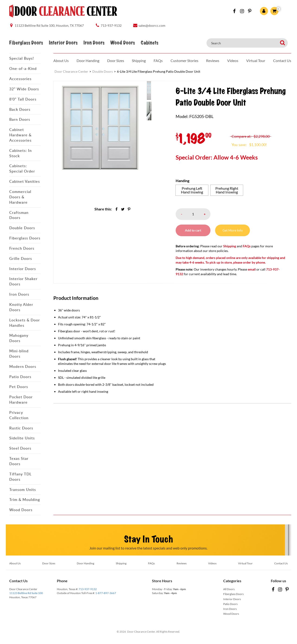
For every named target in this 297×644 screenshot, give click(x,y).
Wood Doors (123, 43)
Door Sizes (116, 60)
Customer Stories (184, 60)
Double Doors (22, 228)
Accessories (20, 79)
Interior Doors (63, 43)
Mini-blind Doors (19, 354)
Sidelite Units (22, 438)
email (252, 269)
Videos (233, 60)
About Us (61, 60)
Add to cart (193, 230)
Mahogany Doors (19, 338)
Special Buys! (22, 58)
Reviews (213, 60)
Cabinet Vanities (25, 181)
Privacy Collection (19, 415)
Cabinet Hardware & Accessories (20, 135)
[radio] (192, 190)
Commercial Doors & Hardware (20, 197)
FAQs (158, 60)
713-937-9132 (88, 589)
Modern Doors (23, 366)
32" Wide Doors (24, 89)
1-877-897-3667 (106, 593)
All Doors (229, 589)
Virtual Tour (256, 60)
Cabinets (150, 43)
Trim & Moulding (25, 500)
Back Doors (20, 109)
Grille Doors (21, 258)
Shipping (139, 60)
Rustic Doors (21, 428)
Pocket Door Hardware (21, 400)
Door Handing (88, 60)
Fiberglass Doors (26, 43)
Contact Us (282, 60)
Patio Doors (20, 377)
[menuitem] (156, 90)
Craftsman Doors (19, 215)
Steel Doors (20, 448)
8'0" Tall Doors (23, 99)
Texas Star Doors (19, 461)
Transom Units (23, 490)
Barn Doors (20, 119)
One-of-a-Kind (23, 69)
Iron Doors (94, 43)
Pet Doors (19, 387)
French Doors (22, 248)
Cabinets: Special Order (22, 168)
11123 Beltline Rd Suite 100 (26, 593)
